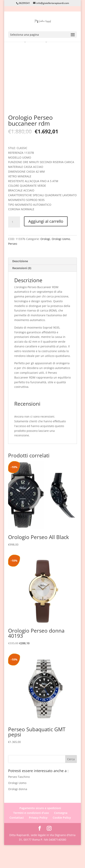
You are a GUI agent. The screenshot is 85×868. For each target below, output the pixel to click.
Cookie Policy (62, 841)
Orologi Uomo (61, 262)
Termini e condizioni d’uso (31, 836)
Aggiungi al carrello (46, 244)
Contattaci (17, 841)
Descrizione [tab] (20, 284)
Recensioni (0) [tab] (22, 291)
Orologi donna (18, 812)
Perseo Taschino (19, 800)
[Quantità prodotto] (14, 245)
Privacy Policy (38, 841)
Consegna (61, 836)
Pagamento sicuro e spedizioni (40, 831)
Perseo (13, 267)
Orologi (45, 262)
